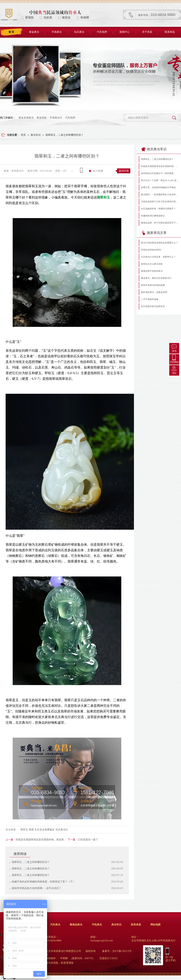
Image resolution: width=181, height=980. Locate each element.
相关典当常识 (154, 149)
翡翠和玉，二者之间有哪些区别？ (64, 135)
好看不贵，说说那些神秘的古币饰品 (158, 187)
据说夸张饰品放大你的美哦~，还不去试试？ (37, 888)
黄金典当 (34, 32)
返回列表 (124, 171)
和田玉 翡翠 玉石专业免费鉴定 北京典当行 (44, 830)
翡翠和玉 (103, 197)
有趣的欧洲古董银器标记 (153, 216)
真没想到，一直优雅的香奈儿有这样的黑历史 (160, 195)
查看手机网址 (81, 170)
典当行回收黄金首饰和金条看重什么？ (159, 243)
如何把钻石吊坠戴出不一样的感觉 (157, 173)
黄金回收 (42, 118)
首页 (23, 135)
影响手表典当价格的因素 (153, 285)
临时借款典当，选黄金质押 (154, 292)
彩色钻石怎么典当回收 (152, 264)
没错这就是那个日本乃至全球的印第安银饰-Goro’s (160, 202)
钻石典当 (79, 32)
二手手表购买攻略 (150, 299)
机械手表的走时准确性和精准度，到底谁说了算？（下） (43, 882)
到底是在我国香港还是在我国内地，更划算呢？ (42, 840)
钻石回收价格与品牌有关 (153, 306)
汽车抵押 (102, 32)
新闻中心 (125, 32)
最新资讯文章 (154, 233)
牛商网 (64, 958)
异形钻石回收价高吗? (151, 250)
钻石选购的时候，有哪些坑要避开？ (158, 209)
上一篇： (11, 840)
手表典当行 (56, 118)
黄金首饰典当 (26, 118)
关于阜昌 (147, 32)
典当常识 (36, 135)
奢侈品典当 (76, 925)
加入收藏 (98, 171)
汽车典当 (55, 925)
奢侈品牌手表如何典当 (152, 271)
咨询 (174, 348)
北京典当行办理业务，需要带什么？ (158, 257)
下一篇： (73, 840)
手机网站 (174, 359)
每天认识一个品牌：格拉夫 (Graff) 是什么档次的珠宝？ (160, 180)
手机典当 (97, 925)
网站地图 (155, 925)
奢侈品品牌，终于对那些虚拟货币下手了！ (160, 223)
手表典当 (57, 32)
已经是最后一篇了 (88, 840)
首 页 (11, 32)
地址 (174, 370)
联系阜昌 (170, 32)
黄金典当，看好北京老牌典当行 (156, 278)
